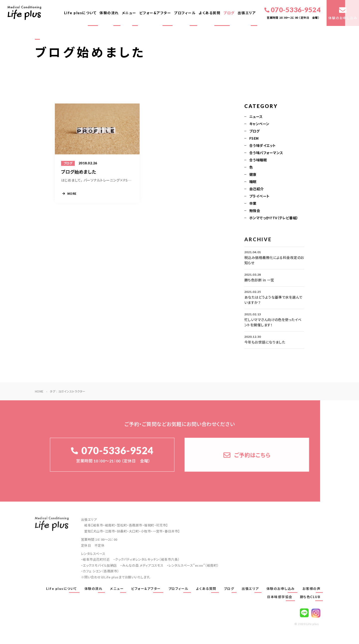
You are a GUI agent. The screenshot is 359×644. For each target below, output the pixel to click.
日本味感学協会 (280, 597)
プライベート (260, 197)
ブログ (229, 13)
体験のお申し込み (281, 589)
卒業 (253, 204)
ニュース (256, 117)
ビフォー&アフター (155, 13)
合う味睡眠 (258, 160)
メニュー (129, 13)
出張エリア (247, 13)
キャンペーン (259, 124)
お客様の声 (312, 589)
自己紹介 (257, 189)
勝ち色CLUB (310, 597)
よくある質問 (210, 13)
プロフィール (185, 13)
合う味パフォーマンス (266, 153)
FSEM (254, 139)
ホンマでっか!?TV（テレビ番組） (274, 218)
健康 (253, 175)
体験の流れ (109, 13)
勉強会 (255, 211)
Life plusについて (80, 13)
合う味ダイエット (263, 146)
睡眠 (253, 182)
